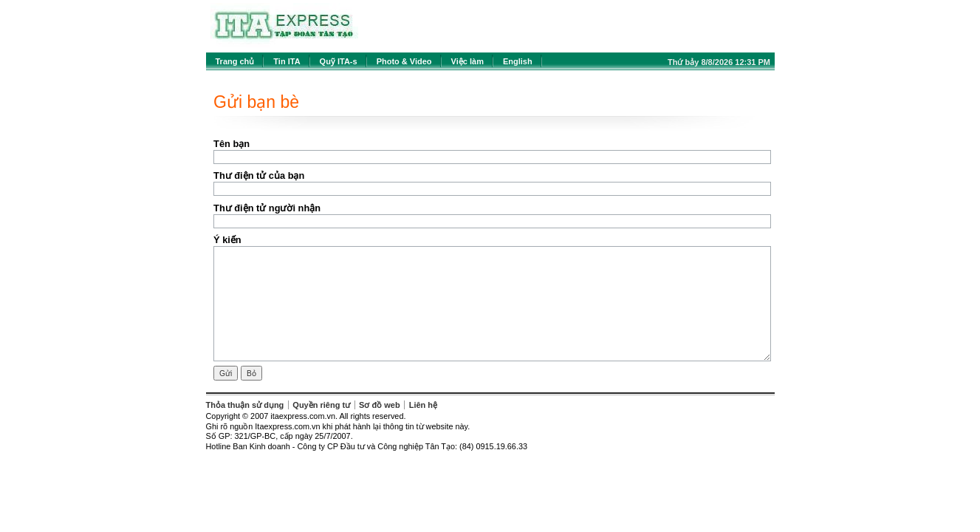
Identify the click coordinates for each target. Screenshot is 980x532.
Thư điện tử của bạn (259, 175)
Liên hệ (423, 405)
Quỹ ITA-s (339, 61)
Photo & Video (404, 61)
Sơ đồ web (380, 405)
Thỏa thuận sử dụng (245, 405)
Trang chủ (235, 61)
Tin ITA (287, 61)
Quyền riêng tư (321, 405)
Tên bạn (232, 144)
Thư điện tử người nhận (267, 208)
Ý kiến (227, 240)
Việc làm (467, 61)
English (518, 61)
